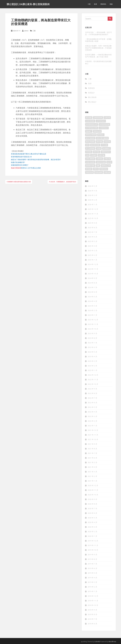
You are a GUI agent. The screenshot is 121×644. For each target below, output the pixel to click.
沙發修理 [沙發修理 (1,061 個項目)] (94, 155)
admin (26, 31)
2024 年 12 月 (93, 264)
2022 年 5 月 (92, 407)
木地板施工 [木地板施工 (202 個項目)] (106, 148)
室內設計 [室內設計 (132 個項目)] (101, 135)
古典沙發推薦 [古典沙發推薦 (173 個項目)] (90, 121)
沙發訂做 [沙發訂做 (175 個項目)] (107, 159)
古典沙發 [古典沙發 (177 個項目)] (107, 118)
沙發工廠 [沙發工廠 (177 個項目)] (102, 155)
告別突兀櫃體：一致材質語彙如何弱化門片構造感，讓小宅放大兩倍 (98, 56)
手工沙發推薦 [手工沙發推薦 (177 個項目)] (90, 148)
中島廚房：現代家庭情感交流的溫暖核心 (98, 62)
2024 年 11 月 (93, 269)
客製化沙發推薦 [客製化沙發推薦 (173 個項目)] (91, 135)
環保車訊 (103, 4)
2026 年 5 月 (92, 186)
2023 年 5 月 (92, 352)
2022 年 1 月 (92, 426)
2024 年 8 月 (92, 283)
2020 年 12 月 (93, 485)
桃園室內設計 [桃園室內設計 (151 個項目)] (106, 152)
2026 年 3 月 (92, 195)
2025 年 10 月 (93, 218)
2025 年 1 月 (92, 260)
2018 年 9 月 (92, 610)
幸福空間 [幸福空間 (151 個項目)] (107, 142)
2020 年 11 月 (93, 490)
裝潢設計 (91, 93)
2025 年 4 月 (92, 246)
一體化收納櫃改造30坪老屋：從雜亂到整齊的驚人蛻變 (98, 40)
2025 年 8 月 (92, 228)
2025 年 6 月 (92, 237)
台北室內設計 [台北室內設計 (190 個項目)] (104, 128)
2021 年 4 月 (92, 467)
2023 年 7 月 (92, 343)
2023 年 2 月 (92, 366)
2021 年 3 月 (92, 472)
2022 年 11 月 (93, 380)
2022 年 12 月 (93, 375)
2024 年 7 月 (92, 287)
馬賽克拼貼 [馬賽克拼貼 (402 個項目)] (104, 169)
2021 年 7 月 (92, 453)
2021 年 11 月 (93, 435)
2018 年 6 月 (92, 624)
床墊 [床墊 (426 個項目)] (87, 145)
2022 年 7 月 (92, 398)
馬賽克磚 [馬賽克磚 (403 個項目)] (107, 172)
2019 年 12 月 (93, 541)
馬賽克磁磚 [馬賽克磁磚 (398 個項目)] (99, 172)
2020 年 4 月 (92, 522)
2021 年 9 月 (92, 444)
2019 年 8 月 (92, 559)
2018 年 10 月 (93, 605)
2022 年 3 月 (92, 416)
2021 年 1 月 (92, 481)
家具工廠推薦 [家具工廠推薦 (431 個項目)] (90, 138)
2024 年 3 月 (92, 306)
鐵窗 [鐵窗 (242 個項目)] (98, 166)
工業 (89, 4)
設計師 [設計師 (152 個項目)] (109, 162)
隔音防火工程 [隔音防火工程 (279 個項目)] (106, 166)
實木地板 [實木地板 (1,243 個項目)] (99, 142)
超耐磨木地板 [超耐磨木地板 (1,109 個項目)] (90, 166)
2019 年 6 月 (92, 568)
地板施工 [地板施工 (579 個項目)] (89, 131)
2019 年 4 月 (92, 578)
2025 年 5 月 (92, 241)
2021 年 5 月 (92, 462)
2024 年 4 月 (92, 301)
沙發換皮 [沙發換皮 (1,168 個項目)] (99, 159)
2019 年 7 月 (92, 564)
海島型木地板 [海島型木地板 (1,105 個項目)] (101, 162)
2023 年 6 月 (92, 347)
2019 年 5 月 (92, 573)
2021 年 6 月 (92, 458)
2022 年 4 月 (92, 412)
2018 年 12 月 (93, 596)
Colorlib (97, 642)
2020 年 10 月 (93, 495)
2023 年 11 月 (93, 324)
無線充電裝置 (16, 168)
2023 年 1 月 (92, 370)
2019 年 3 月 (92, 582)
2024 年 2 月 (92, 310)
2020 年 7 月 (92, 508)
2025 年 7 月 (92, 232)
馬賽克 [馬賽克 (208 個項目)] (96, 169)
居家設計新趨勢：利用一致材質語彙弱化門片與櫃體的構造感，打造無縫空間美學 (98, 48)
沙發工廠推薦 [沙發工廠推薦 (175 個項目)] (90, 159)
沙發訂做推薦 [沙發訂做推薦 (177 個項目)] (90, 162)
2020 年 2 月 (92, 532)
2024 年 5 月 (92, 297)
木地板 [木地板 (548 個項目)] (99, 148)
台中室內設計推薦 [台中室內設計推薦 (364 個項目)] (92, 128)
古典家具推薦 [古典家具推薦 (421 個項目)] (98, 118)
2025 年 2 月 (92, 255)
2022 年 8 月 (92, 393)
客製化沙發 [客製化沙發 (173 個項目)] (97, 131)
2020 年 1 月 (92, 536)
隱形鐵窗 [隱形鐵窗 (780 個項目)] (89, 169)
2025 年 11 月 (93, 214)
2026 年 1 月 (92, 204)
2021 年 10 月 (93, 439)
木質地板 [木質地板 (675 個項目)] (89, 152)
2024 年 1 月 (92, 315)
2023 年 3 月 (92, 361)
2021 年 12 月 (93, 430)
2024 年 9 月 (92, 278)
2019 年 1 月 (92, 591)
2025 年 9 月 (92, 223)
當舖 (111, 4)
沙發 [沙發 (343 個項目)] (87, 155)
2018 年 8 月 (92, 614)
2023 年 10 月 (93, 329)
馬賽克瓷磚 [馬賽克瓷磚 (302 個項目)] (89, 172)
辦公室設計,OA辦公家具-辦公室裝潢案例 (28, 4)
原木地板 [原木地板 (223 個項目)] (89, 118)
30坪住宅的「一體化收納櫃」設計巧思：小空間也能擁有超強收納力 (98, 33)
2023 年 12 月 (93, 320)
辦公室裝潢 (92, 97)
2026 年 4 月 (92, 191)
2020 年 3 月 (92, 527)
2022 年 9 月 (92, 389)
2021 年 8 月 (92, 449)
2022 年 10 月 (93, 384)
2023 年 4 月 (92, 356)
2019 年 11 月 (93, 545)
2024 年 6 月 (92, 292)
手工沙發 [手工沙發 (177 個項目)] (104, 145)
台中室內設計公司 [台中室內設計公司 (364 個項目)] (92, 124)
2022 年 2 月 (92, 421)
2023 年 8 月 (92, 338)
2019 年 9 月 (92, 555)
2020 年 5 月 (92, 518)
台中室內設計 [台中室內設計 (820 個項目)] (101, 121)
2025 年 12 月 (93, 209)
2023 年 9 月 (92, 333)
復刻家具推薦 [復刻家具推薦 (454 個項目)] (95, 145)
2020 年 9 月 (92, 499)
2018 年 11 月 (93, 601)
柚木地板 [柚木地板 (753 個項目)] (97, 152)
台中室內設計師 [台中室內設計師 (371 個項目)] (104, 124)
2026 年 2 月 (92, 200)
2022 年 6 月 (92, 403)
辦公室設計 (92, 102)
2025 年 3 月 (92, 251)
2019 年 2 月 (92, 587)
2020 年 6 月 (92, 513)
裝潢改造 (91, 88)
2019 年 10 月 (93, 550)
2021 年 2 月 (92, 476)
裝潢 (95, 4)
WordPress (112, 642)
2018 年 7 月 (92, 619)
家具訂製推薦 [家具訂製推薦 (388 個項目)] (90, 142)
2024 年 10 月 (93, 274)
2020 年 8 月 (92, 504)
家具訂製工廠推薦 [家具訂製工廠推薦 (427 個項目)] (102, 138)
